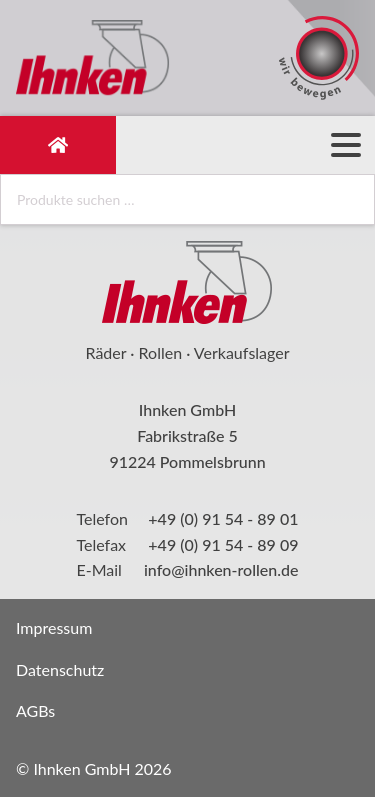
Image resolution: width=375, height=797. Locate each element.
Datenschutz (60, 669)
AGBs (35, 710)
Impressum (54, 627)
